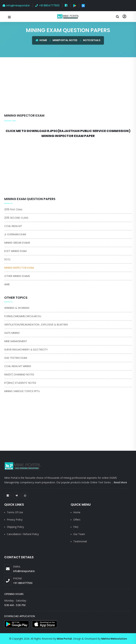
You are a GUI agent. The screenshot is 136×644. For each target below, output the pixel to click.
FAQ (76, 527)
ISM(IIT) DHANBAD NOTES (19, 375)
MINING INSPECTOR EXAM (24, 115)
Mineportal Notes (65, 40)
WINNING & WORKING (17, 308)
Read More (120, 482)
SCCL (7, 259)
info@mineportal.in (16, 5)
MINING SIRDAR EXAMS (17, 243)
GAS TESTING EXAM (16, 358)
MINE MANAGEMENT (16, 341)
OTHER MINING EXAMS (17, 276)
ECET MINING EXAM (15, 251)
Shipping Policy (15, 527)
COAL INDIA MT (13, 226)
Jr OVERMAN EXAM (15, 234)
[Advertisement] (70, 87)
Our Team (79, 534)
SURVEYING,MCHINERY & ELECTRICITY (26, 350)
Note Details (92, 40)
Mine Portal (64, 639)
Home (41, 40)
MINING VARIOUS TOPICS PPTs (22, 391)
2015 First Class (13, 209)
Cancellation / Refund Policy (23, 534)
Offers (77, 520)
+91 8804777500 (47, 5)
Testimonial (80, 541)
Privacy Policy (15, 520)
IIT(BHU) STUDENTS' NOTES (20, 383)
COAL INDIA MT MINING (18, 366)
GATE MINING (12, 333)
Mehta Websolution (114, 639)
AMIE (7, 284)
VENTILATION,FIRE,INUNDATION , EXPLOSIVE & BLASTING (36, 325)
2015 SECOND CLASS (16, 218)
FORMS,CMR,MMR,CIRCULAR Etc (23, 316)
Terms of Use (15, 512)
